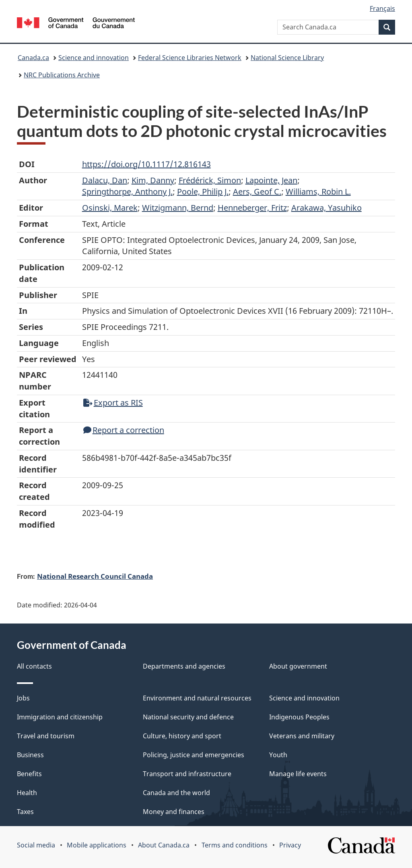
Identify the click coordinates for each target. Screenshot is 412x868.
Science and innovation (94, 58)
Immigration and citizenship (60, 717)
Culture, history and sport (182, 736)
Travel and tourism (46, 736)
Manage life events (298, 774)
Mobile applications (97, 845)
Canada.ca (33, 58)
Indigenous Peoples (299, 717)
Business (30, 755)
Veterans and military (302, 736)
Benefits (29, 774)
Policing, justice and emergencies (194, 755)
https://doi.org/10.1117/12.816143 (146, 164)
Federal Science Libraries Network (190, 58)
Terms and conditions (235, 845)
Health (27, 793)
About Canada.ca (164, 845)
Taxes (25, 812)
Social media (36, 845)
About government (298, 666)
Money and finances (174, 812)
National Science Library (287, 58)
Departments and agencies (184, 666)
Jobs (23, 698)
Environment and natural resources (197, 698)
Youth (278, 755)
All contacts (34, 666)
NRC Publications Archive (62, 75)
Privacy (290, 845)
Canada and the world (176, 793)
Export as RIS (113, 403)
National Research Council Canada (95, 576)
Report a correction (124, 430)
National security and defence (188, 717)
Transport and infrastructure (187, 774)
